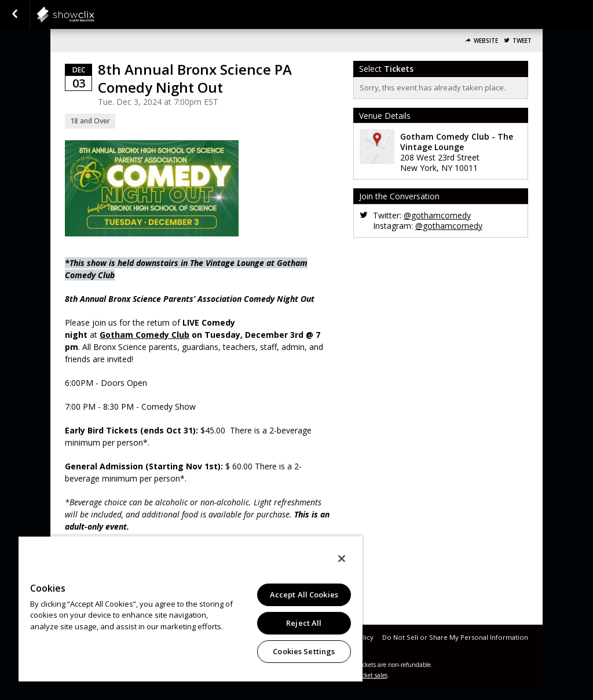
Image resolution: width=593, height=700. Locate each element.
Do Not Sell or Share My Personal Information (455, 637)
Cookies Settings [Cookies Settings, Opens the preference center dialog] (304, 651)
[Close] (342, 559)
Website (486, 41)
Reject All (304, 623)
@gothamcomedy (437, 215)
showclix (94, 14)
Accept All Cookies (304, 595)
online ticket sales (363, 675)
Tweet (522, 41)
